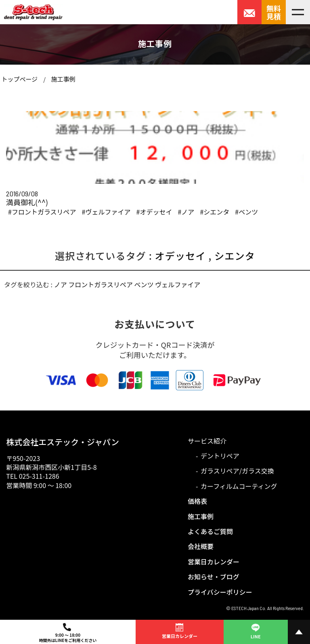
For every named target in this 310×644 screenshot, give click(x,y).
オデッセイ (180, 256)
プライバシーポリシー (220, 592)
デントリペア (220, 456)
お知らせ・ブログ (214, 577)
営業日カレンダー (214, 562)
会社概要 (201, 546)
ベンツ (144, 284)
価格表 (197, 501)
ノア (61, 284)
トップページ (19, 79)
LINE (256, 630)
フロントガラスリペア (101, 284)
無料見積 (274, 12)
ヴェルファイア (178, 284)
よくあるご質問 (210, 531)
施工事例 (63, 79)
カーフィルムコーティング (239, 486)
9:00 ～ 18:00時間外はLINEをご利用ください (68, 633)
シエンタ (235, 256)
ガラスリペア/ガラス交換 (237, 471)
